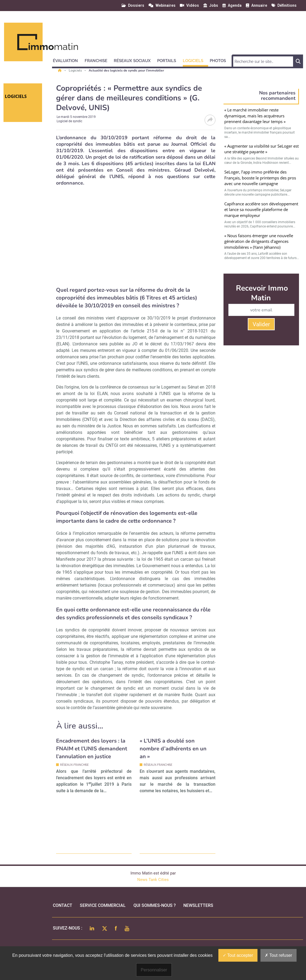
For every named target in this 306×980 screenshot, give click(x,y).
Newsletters (198, 905)
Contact (63, 905)
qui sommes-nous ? (155, 905)
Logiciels (76, 70)
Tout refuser (279, 955)
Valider (261, 324)
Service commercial (103, 905)
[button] (68, 60)
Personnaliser (154, 970)
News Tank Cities (153, 880)
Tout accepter (238, 955)
